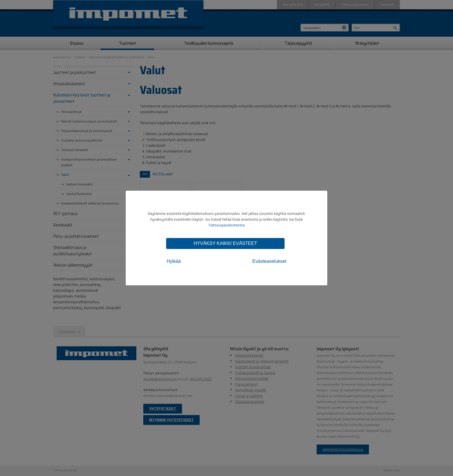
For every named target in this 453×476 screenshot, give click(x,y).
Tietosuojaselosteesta (226, 225)
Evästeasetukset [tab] (269, 261)
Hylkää (174, 261)
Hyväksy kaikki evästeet (225, 243)
